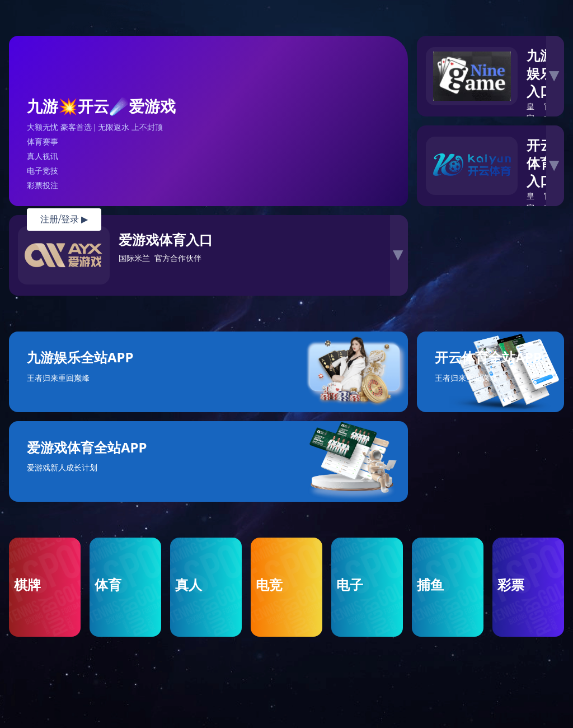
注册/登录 (64, 219)
